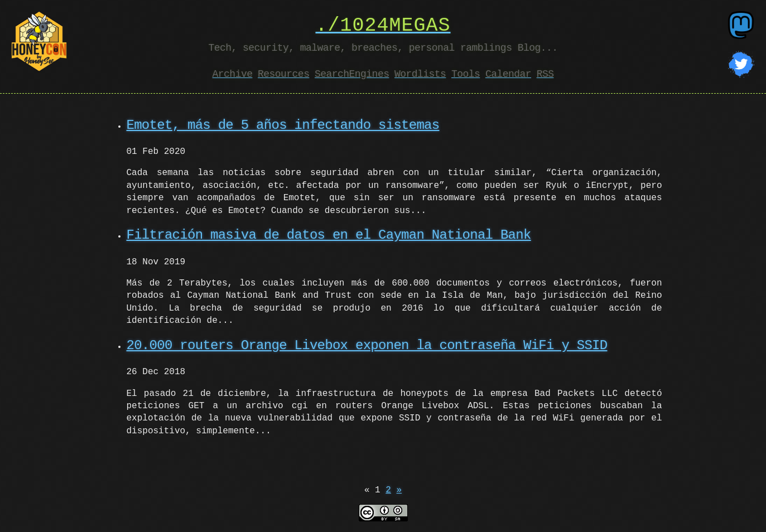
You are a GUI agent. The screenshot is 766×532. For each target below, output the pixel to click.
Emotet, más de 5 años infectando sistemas (283, 125)
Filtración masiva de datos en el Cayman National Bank (329, 235)
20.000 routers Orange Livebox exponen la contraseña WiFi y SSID (367, 345)
